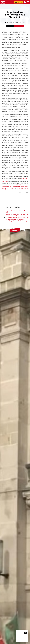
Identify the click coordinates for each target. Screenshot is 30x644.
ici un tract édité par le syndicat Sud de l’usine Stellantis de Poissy (15, 180)
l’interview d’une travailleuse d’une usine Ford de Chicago (15, 189)
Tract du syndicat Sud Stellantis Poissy (16, 221)
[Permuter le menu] (28, 2)
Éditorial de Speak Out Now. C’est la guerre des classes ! (17, 215)
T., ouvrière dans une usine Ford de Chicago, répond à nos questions (17, 218)
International (19, 26)
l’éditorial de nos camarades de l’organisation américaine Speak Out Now (15, 187)
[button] (25, 2)
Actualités (10, 26)
